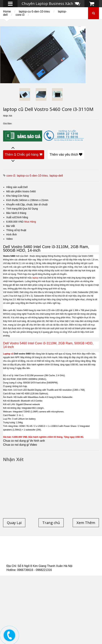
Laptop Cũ (41, 550)
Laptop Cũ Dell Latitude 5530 (49, 561)
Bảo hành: (12, 213)
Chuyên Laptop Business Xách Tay (51, 4)
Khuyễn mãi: (13, 204)
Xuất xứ (10, 217)
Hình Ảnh (11, 235)
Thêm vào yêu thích (66, 155)
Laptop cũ (8, 354)
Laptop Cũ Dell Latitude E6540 (40, 556)
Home (7, 11)
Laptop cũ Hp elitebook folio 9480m (70, 552)
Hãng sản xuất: (15, 187)
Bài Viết (10, 226)
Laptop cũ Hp (36, 548)
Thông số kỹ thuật (16, 230)
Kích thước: (13, 200)
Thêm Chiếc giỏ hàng (24, 155)
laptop (35, 278)
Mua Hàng (30, 222)
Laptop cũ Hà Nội (66, 550)
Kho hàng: (12, 196)
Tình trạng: (12, 209)
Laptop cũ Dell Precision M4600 (33, 554)
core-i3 (20, 15)
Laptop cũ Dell (61, 548)
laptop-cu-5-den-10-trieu (34, 11)
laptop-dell (56, 176)
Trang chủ (13, 548)
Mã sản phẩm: (14, 191)
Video (9, 239)
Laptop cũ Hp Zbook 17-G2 (48, 559)
